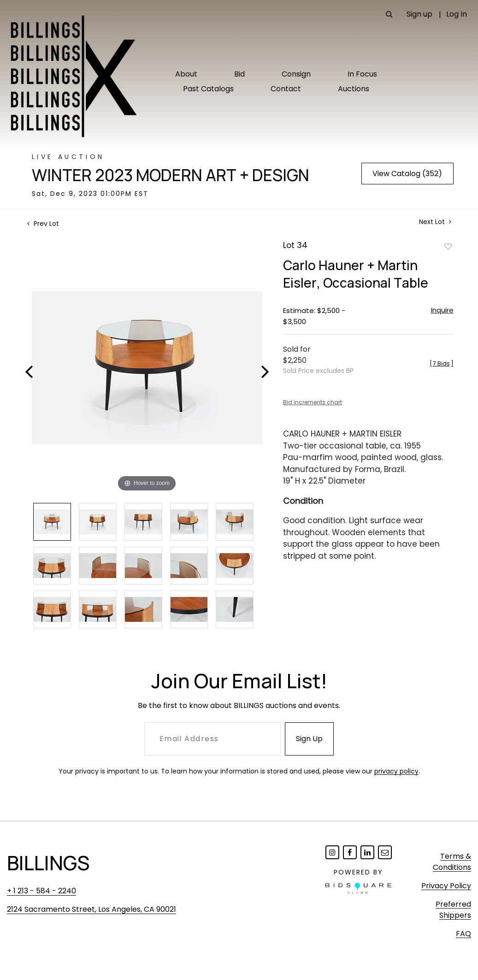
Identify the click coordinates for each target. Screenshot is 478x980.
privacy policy (396, 771)
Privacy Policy (446, 886)
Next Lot (435, 222)
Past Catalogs (208, 89)
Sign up (419, 14)
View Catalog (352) (407, 174)
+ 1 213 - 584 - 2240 (41, 891)
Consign (296, 74)
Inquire (442, 310)
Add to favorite (448, 246)
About (186, 74)
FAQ (463, 934)
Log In (457, 14)
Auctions (354, 89)
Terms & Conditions (452, 862)
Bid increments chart (313, 402)
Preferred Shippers (453, 910)
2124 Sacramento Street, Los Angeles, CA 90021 (91, 909)
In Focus (362, 74)
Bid (239, 74)
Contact (286, 89)
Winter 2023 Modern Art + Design (171, 175)
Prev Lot (43, 224)
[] (442, 363)
